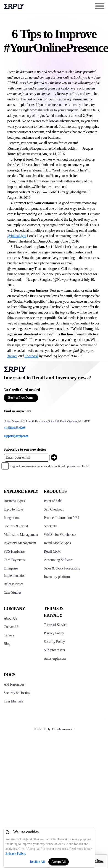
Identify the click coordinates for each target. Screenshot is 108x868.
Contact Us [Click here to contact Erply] (11, 627)
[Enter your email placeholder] (27, 458)
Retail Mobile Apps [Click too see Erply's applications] (57, 543)
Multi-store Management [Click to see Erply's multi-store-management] (21, 535)
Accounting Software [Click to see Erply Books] (58, 560)
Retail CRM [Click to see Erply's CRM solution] (52, 551)
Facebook (31, 356)
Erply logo (14, 6)
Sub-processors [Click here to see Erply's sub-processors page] (54, 650)
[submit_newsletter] (54, 458)
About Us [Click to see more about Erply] (10, 618)
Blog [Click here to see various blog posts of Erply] (7, 644)
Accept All (59, 862)
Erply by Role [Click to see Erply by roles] (13, 509)
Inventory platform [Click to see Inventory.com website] (57, 577)
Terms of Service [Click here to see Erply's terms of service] (55, 625)
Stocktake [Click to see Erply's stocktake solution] (51, 526)
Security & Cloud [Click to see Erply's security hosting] (16, 526)
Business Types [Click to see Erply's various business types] (14, 501)
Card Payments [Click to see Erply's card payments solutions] (14, 560)
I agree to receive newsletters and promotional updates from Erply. (50, 466)
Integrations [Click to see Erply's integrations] (12, 518)
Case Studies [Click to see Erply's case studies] (12, 592)
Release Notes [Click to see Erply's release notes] (13, 584)
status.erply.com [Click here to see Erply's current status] (55, 658)
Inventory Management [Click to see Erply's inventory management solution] (20, 543)
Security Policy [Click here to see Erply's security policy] (54, 642)
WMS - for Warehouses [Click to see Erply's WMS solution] (60, 535)
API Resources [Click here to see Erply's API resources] (14, 684)
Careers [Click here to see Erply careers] (9, 635)
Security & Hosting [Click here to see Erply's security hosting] (17, 693)
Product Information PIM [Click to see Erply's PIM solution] (61, 518)
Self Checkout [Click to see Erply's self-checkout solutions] (54, 509)
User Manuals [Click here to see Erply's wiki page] (13, 701)
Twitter (12, 356)
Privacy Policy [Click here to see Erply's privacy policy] (54, 633)
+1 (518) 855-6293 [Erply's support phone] (14, 428)
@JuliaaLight (17, 236)
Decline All (37, 862)
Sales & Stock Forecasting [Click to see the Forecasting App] (62, 568)
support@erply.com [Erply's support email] (16, 436)
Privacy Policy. (16, 854)
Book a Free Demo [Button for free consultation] (21, 398)
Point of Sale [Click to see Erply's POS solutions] (53, 501)
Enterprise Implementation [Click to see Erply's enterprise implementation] (14, 572)
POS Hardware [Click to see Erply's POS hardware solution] (14, 551)
